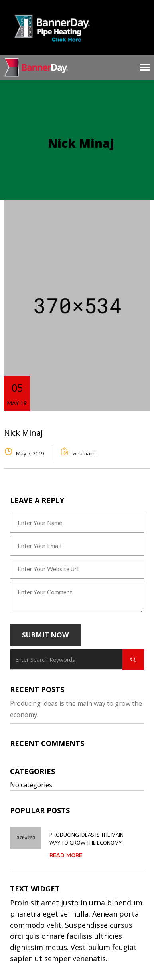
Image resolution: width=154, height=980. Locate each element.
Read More (66, 855)
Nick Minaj (23, 433)
